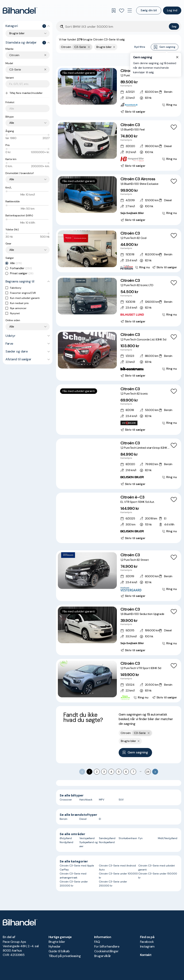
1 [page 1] (89, 772)
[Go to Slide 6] (93, 419)
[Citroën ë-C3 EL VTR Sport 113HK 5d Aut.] (119, 518)
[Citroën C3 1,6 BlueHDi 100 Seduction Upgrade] (119, 630)
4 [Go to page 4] (111, 772)
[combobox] (29, 55)
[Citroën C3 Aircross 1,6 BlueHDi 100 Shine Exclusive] (119, 200)
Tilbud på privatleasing (65, 956)
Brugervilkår (103, 956)
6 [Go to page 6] (126, 772)
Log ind (172, 10)
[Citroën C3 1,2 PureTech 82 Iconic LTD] (119, 301)
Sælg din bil (149, 10)
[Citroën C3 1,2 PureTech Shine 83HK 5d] (119, 91)
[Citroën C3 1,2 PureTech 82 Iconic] (119, 410)
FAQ (97, 942)
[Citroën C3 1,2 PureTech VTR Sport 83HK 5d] (119, 681)
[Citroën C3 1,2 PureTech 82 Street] (119, 576)
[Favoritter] (122, 11)
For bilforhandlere (107, 946)
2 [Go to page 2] (97, 772)
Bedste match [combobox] (161, 59)
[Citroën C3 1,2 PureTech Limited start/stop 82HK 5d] (119, 464)
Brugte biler (57, 942)
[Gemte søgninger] (114, 11)
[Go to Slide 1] (82, 101)
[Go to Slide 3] (87, 101)
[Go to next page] (155, 772)
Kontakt (146, 955)
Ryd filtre (140, 47)
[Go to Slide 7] (96, 419)
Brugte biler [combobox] (17, 33)
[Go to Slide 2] (85, 101)
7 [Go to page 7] (133, 772)
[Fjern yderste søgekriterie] (89, 47)
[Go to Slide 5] (93, 101)
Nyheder (55, 946)
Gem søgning (165, 47)
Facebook (147, 942)
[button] (87, 86)
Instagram (147, 946)
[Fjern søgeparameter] (114, 47)
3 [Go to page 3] (104, 772)
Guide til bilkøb (59, 951)
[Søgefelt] (116, 27)
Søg (174, 26)
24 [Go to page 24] (148, 772)
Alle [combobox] (12, 123)
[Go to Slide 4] (90, 101)
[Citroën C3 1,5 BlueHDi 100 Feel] (119, 146)
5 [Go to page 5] (119, 772)
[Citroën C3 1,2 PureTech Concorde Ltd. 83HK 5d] (119, 355)
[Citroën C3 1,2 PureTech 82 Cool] (119, 251)
